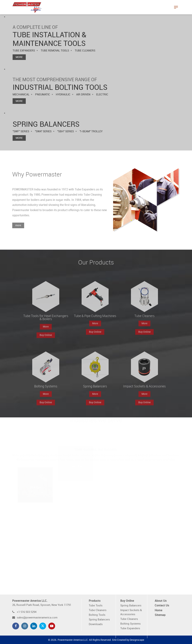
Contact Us (162, 606)
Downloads (96, 624)
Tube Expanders (130, 628)
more (18, 230)
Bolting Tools (97, 615)
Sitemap (160, 615)
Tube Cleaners (98, 610)
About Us (161, 601)
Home (158, 610)
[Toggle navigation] (176, 7)
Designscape (137, 640)
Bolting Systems (130, 624)
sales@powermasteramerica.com (37, 618)
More (19, 57)
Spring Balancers (99, 620)
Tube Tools (96, 606)
